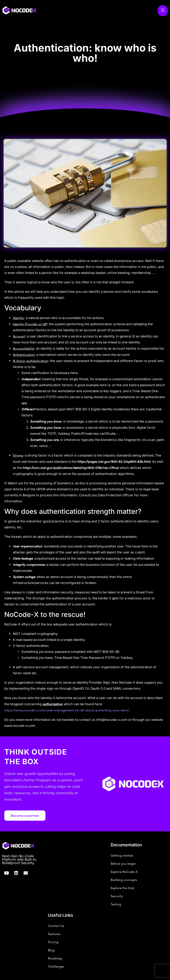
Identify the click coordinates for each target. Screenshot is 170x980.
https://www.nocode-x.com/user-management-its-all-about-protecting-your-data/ (67, 710)
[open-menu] (163, 11)
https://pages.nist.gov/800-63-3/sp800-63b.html (114, 461)
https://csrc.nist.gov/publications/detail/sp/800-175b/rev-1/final (71, 468)
